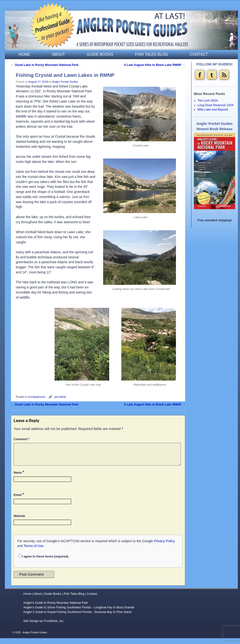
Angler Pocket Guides (65, 82)
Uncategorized (36, 397)
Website (19, 522)
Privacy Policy (164, 547)
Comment (22, 439)
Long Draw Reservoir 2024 (215, 105)
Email (19, 500)
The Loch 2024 (208, 101)
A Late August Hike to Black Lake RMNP (155, 65)
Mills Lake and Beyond (213, 110)
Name (19, 478)
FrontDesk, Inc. (54, 627)
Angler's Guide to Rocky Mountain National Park (56, 609)
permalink (60, 397)
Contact (199, 54)
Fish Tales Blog (152, 54)
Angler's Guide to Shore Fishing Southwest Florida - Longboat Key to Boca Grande (79, 613)
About (58, 54)
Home (24, 54)
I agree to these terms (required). (44, 562)
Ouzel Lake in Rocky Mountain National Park (45, 65)
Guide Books (100, 54)
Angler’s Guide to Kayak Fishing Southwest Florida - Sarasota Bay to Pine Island (77, 618)
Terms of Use (34, 552)
